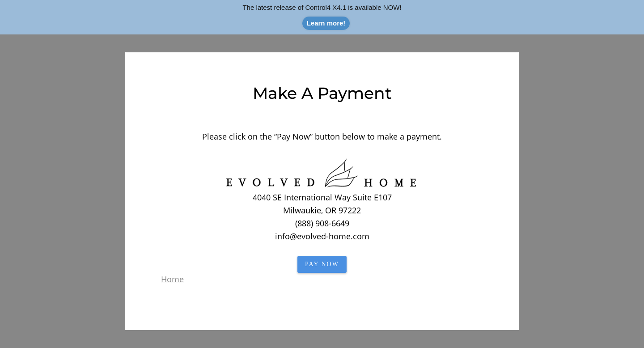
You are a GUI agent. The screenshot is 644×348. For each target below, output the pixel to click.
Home (172, 279)
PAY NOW (322, 264)
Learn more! (326, 23)
